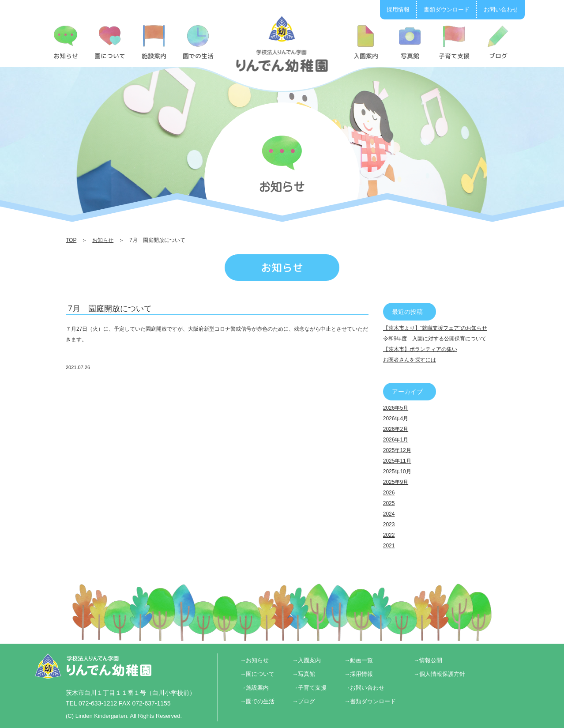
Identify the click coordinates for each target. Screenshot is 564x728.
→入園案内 (306, 660)
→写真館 (304, 674)
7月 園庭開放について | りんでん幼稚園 (282, 44)
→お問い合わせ (364, 688)
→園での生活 (257, 701)
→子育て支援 (309, 688)
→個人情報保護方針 (439, 674)
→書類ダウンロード (370, 701)
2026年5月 (396, 408)
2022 (389, 535)
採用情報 (398, 9)
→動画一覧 (359, 660)
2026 (389, 493)
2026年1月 (396, 440)
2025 (389, 503)
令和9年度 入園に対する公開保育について (435, 339)
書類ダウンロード (447, 9)
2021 (389, 546)
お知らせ (103, 240)
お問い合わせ (501, 9)
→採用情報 (359, 674)
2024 (389, 514)
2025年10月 (397, 472)
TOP (71, 240)
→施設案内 (254, 688)
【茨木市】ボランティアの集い (420, 349)
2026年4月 (396, 419)
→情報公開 (428, 660)
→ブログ (304, 701)
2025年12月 (397, 450)
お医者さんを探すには (410, 360)
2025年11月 (397, 461)
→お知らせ (254, 660)
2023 (389, 524)
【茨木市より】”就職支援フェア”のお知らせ (435, 328)
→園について (257, 674)
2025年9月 (396, 482)
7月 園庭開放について (110, 309)
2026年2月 (396, 429)
